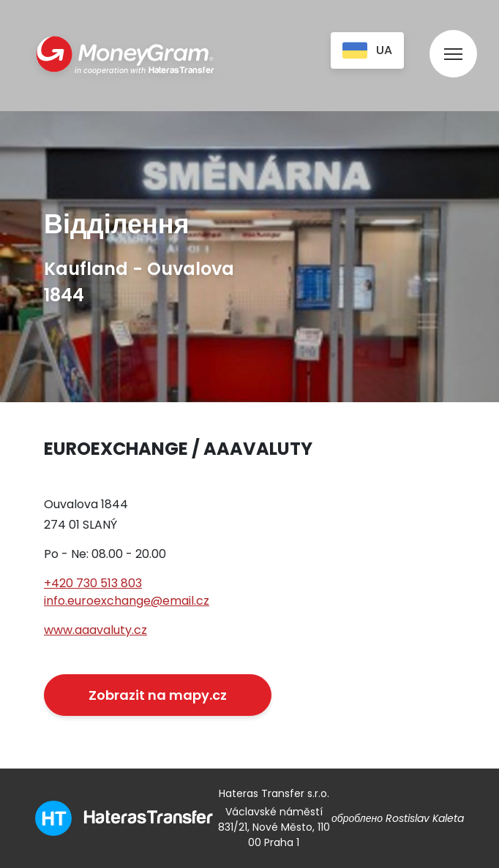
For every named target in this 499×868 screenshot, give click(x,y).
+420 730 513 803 (93, 583)
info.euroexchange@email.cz (127, 601)
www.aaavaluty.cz (95, 630)
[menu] (453, 40)
